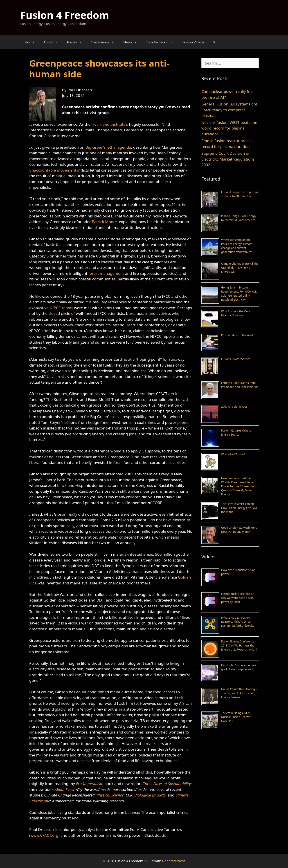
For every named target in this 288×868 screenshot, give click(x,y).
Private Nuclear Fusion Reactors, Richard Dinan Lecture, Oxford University (238, 622)
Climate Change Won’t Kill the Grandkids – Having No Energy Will (240, 268)
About (53, 42)
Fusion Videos (193, 42)
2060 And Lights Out (234, 407)
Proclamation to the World (238, 335)
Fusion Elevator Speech (236, 359)
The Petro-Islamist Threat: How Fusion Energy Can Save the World (239, 508)
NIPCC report (61, 308)
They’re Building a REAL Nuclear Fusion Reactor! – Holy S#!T (237, 717)
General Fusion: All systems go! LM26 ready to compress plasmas (229, 110)
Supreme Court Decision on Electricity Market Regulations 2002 (228, 159)
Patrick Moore (104, 222)
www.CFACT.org (44, 835)
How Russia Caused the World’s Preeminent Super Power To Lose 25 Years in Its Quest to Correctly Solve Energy (239, 486)
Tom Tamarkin (162, 42)
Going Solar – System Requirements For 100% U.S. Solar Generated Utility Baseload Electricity (239, 294)
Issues (76, 42)
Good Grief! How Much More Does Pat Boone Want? (239, 530)
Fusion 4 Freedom (65, 15)
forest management (106, 273)
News (132, 42)
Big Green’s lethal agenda (108, 147)
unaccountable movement (53, 170)
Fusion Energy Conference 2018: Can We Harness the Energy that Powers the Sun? (239, 645)
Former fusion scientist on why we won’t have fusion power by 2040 (238, 598)
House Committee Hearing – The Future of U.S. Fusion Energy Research (239, 693)
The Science (105, 42)
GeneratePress (174, 861)
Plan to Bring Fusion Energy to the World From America (239, 218)
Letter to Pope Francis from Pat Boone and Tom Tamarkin (240, 385)
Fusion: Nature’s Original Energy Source (237, 433)
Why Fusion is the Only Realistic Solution (236, 313)
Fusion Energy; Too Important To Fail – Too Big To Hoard (240, 194)
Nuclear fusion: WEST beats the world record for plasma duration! (229, 128)
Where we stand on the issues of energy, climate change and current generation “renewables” (237, 246)
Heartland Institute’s (110, 124)
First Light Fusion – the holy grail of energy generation (238, 667)
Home (30, 42)
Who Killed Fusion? (233, 454)
